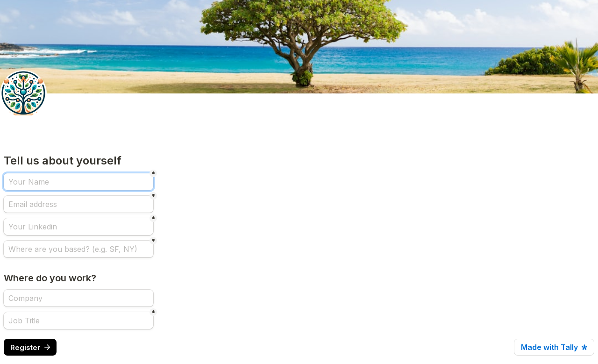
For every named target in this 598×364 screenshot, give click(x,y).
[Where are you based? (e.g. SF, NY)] (78, 249)
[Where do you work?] (78, 298)
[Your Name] (78, 182)
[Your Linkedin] (78, 227)
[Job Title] (78, 321)
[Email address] (78, 204)
